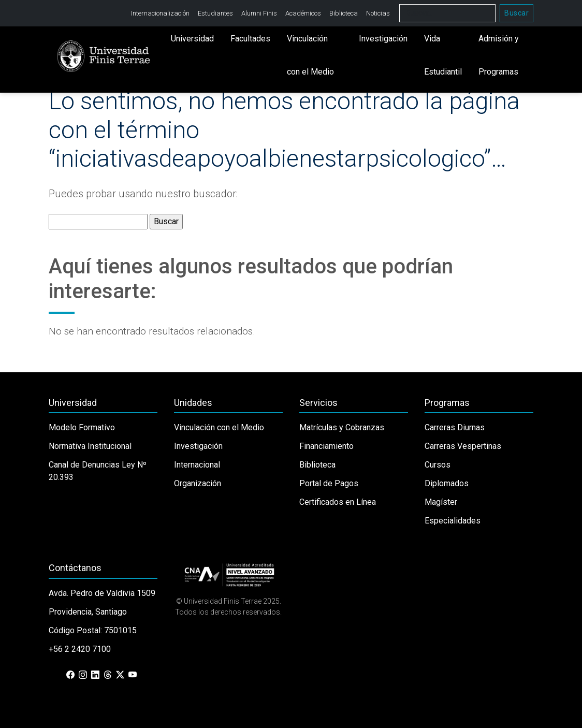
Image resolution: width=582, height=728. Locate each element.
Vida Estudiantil (443, 55)
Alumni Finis (259, 13)
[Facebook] (70, 675)
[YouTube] (133, 675)
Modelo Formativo (82, 427)
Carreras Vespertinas (463, 446)
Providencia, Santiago (88, 612)
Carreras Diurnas (455, 427)
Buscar (516, 13)
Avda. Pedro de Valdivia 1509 (102, 593)
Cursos (438, 465)
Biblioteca (344, 13)
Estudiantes (215, 13)
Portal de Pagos (329, 483)
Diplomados (447, 483)
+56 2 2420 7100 (80, 649)
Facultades (250, 39)
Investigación (383, 39)
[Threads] (108, 675)
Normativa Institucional (90, 446)
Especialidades (453, 521)
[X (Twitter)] (120, 675)
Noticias (378, 13)
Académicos (303, 13)
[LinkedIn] (95, 675)
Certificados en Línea (338, 502)
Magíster (441, 502)
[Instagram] (83, 675)
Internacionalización (160, 13)
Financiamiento (326, 446)
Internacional (197, 465)
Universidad (192, 39)
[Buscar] (447, 13)
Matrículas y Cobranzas (342, 427)
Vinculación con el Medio (310, 55)
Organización (198, 483)
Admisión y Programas (499, 55)
